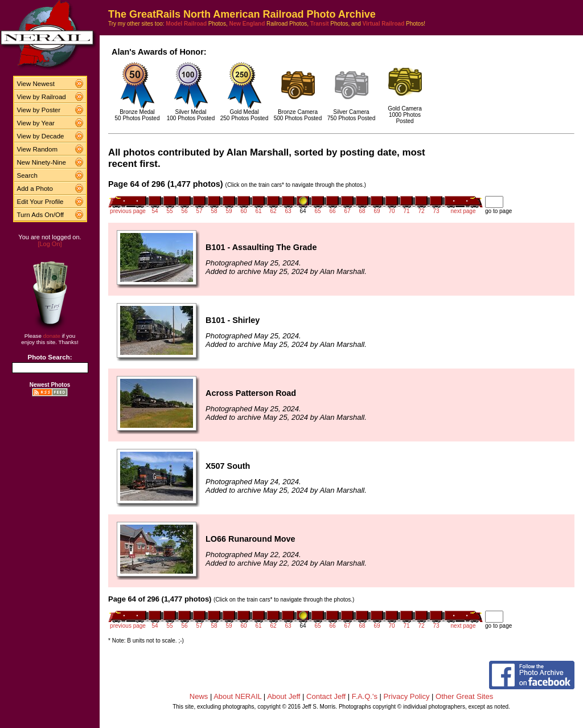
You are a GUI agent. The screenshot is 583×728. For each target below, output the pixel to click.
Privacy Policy (407, 696)
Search (28, 175)
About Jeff (284, 696)
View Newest (36, 84)
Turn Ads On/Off (41, 215)
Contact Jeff (326, 696)
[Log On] (50, 244)
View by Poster (39, 110)
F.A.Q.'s (365, 696)
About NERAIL (237, 696)
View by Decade (41, 136)
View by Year (36, 123)
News (199, 696)
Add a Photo (35, 189)
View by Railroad (42, 97)
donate (52, 336)
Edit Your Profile (40, 202)
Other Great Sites (464, 696)
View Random (37, 149)
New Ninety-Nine (42, 162)
